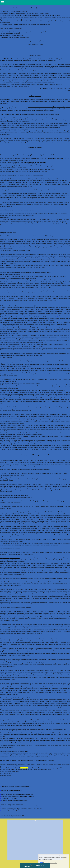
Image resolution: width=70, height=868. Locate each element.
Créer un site (41, 866)
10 (1, 810)
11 (1, 816)
